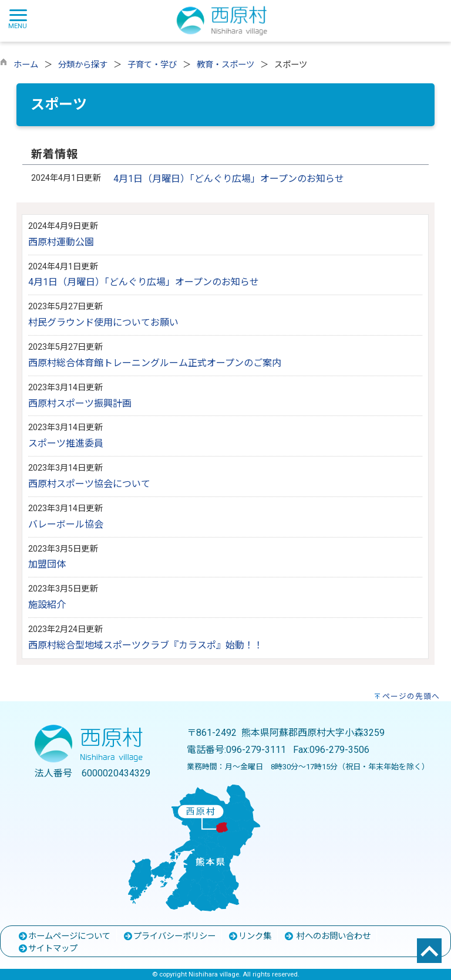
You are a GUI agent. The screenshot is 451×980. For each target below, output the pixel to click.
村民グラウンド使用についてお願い (103, 322)
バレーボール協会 (66, 524)
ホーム (26, 65)
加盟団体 (47, 564)
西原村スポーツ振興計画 (80, 403)
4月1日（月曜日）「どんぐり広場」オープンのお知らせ (229, 179)
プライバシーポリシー (169, 936)
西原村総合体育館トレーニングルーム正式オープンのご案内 (155, 363)
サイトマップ (48, 949)
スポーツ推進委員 (66, 443)
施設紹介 (47, 605)
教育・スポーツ (225, 65)
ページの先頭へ (411, 696)
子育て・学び (152, 65)
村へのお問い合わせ (327, 936)
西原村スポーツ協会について (89, 484)
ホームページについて (64, 936)
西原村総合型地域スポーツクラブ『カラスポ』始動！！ (146, 645)
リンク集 (250, 936)
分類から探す (83, 65)
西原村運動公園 (61, 242)
